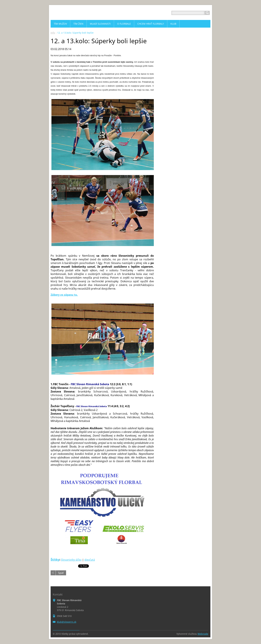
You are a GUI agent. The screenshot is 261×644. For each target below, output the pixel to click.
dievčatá (90, 560)
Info (53, 33)
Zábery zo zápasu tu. (64, 295)
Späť (61, 573)
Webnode (203, 634)
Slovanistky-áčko (71, 560)
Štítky (55, 560)
